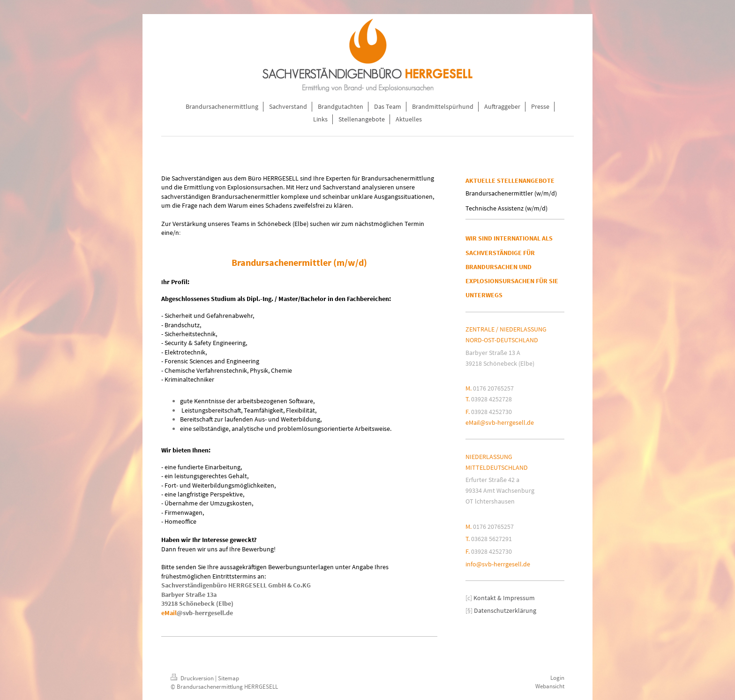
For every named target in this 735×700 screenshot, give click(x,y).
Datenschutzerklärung (505, 610)
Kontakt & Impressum (504, 598)
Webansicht (550, 686)
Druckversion (193, 678)
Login (557, 678)
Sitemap (229, 678)
